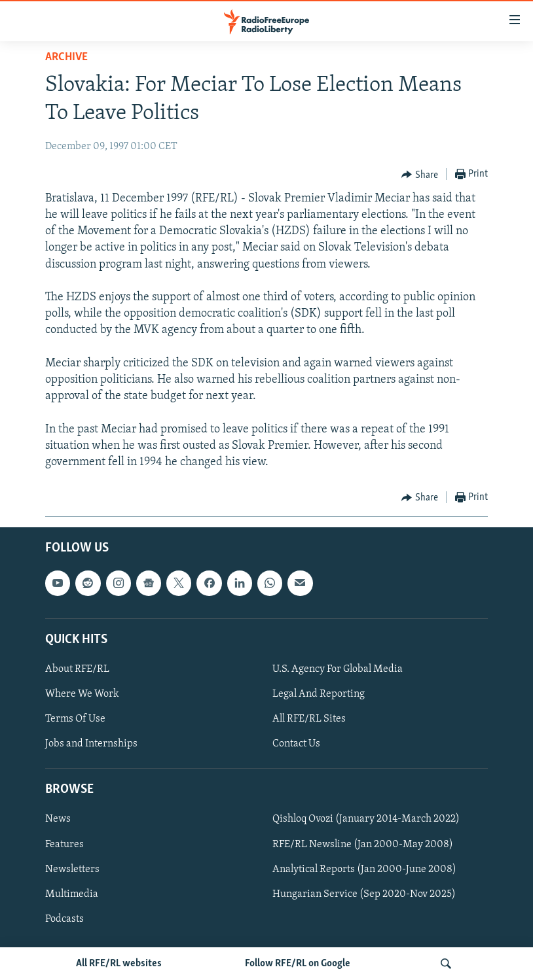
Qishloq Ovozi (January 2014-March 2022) (366, 820)
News (58, 820)
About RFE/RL (77, 669)
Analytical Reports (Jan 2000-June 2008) (364, 869)
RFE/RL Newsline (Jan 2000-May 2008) (363, 845)
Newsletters (72, 869)
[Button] (420, 175)
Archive (66, 57)
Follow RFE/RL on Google (298, 964)
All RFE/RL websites (119, 964)
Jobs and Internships (91, 744)
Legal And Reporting (319, 694)
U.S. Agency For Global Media (338, 669)
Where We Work (82, 694)
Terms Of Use (75, 719)
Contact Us (296, 744)
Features (64, 845)
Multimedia (72, 894)
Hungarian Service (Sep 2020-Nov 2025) (364, 894)
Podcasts (64, 919)
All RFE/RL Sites (309, 719)
